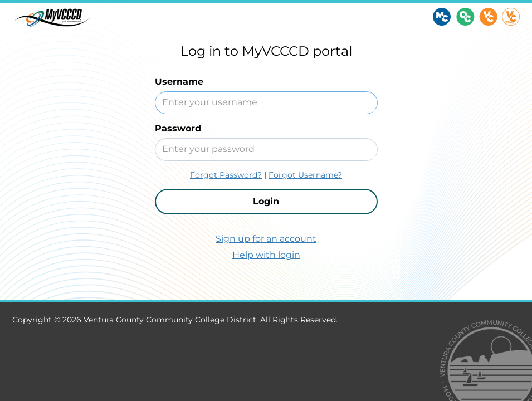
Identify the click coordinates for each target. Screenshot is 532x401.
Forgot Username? (305, 175)
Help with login (266, 255)
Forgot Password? (226, 175)
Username (179, 82)
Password (178, 128)
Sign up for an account (266, 239)
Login (266, 201)
